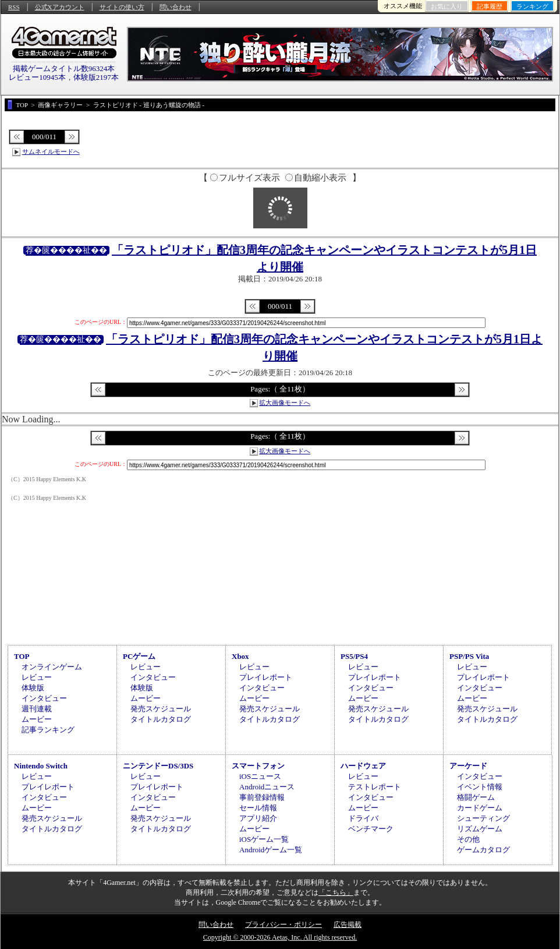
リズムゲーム (480, 829)
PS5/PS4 (354, 656)
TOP (22, 656)
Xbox (240, 656)
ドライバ (363, 818)
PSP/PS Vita (469, 656)
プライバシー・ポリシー (283, 925)
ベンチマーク (371, 829)
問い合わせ (176, 7)
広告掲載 (348, 925)
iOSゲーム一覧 (264, 839)
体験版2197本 (96, 77)
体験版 (33, 688)
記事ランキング (48, 730)
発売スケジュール (161, 709)
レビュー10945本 (37, 77)
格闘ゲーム (476, 797)
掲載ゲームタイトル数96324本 (64, 68)
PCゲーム (139, 656)
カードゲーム (480, 808)
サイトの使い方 (122, 7)
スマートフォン (258, 766)
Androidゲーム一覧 (271, 850)
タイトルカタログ (161, 719)
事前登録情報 (262, 797)
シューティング (483, 818)
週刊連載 (37, 709)
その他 (468, 839)
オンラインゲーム (52, 667)
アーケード (468, 766)
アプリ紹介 (258, 818)
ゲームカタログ (483, 850)
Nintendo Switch (41, 766)
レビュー (37, 677)
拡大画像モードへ (285, 403)
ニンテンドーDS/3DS (158, 766)
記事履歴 (490, 6)
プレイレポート (266, 677)
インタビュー (44, 698)
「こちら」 (336, 892)
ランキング (532, 6)
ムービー (37, 719)
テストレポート (375, 787)
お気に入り (447, 6)
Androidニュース (267, 787)
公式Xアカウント (60, 7)
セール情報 (258, 808)
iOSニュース (260, 776)
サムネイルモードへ (51, 151)
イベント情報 (480, 787)
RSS (14, 7)
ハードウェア (363, 766)
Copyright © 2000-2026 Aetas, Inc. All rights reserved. (280, 937)
